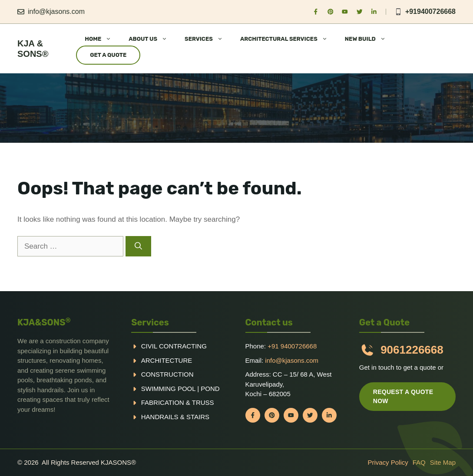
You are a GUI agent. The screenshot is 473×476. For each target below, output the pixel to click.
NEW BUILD (370, 39)
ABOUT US (152, 39)
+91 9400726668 (292, 346)
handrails (160, 417)
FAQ (419, 462)
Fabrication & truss (178, 402)
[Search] (138, 246)
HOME (102, 39)
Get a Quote (108, 55)
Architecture (167, 360)
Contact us (269, 322)
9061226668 (412, 350)
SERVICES (208, 39)
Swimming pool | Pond (180, 389)
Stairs (198, 417)
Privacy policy (388, 462)
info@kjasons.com (56, 11)
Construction (167, 374)
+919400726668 (430, 11)
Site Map (443, 462)
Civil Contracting (174, 346)
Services (150, 322)
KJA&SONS (44, 322)
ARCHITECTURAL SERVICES (288, 39)
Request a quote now (403, 396)
